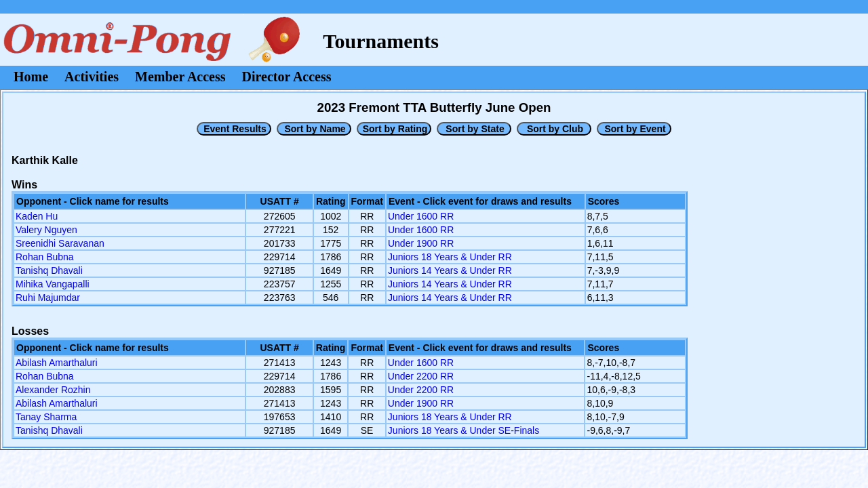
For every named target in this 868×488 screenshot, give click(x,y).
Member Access (180, 77)
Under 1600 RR (421, 216)
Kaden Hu (37, 216)
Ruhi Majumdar (48, 298)
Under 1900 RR (421, 243)
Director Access (287, 77)
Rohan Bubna (45, 257)
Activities (92, 77)
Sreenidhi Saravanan (60, 243)
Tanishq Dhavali (49, 270)
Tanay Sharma (46, 417)
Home (31, 77)
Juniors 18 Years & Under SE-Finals (463, 430)
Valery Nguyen (46, 230)
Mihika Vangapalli (53, 284)
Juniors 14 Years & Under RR (450, 270)
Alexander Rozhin (53, 390)
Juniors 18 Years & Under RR (450, 257)
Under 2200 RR (421, 376)
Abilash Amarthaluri (57, 363)
